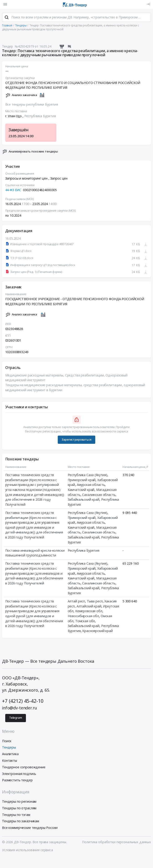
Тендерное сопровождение (24, 768)
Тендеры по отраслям (19, 808)
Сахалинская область (99, 495)
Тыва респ (95, 602)
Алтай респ (76, 602)
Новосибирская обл (83, 616)
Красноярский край (98, 631)
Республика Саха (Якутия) (88, 475)
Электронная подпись (19, 774)
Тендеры (9, 748)
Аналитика (10, 755)
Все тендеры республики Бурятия (32, 105)
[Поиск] (7, 18)
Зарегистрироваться (76, 440)
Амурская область (91, 485)
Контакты (10, 761)
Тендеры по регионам (19, 802)
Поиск (7, 741)
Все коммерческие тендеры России (30, 828)
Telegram (16, 718)
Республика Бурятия (40, 116)
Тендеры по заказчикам (21, 822)
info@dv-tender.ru (20, 708)
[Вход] (148, 4)
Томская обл (85, 621)
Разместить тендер (17, 781)
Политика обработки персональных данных (117, 843)
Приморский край (82, 480)
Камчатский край (81, 490)
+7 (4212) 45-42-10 (23, 702)
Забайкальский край (84, 500)
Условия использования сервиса (28, 851)
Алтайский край (89, 607)
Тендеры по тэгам (16, 815)
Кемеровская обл (89, 611)
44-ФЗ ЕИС (13, 190)
